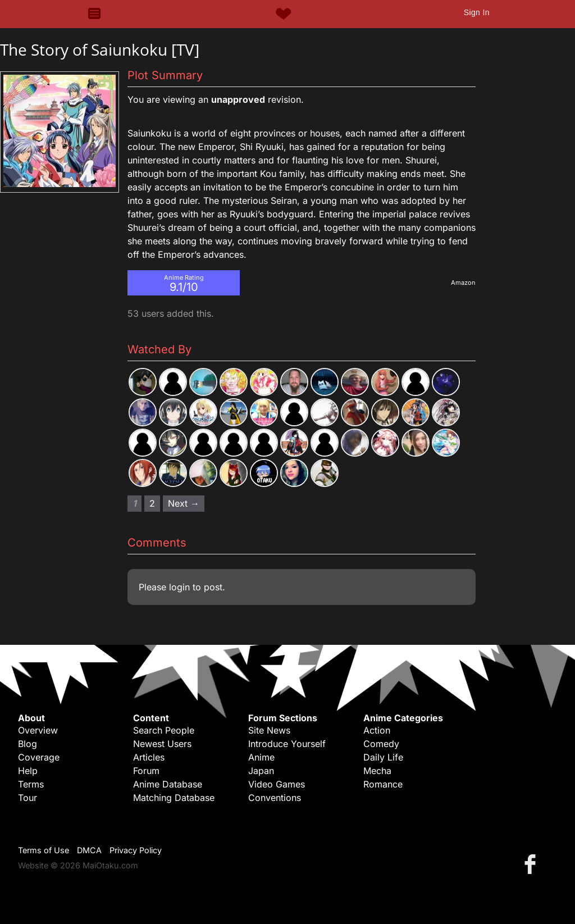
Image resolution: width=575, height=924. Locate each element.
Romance (383, 784)
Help (28, 771)
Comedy (381, 744)
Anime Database (168, 784)
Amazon (463, 283)
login (179, 587)
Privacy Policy (136, 850)
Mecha (377, 771)
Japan (261, 771)
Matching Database (174, 798)
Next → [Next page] (184, 503)
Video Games (277, 784)
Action (377, 730)
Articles (149, 757)
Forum (146, 771)
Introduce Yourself (287, 744)
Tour (28, 798)
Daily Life (383, 757)
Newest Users (162, 744)
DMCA (89, 850)
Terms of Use (44, 850)
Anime (261, 757)
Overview (38, 730)
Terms (31, 784)
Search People (164, 730)
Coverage (39, 757)
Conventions (275, 798)
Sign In (477, 12)
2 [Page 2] (152, 503)
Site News (269, 730)
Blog (28, 744)
